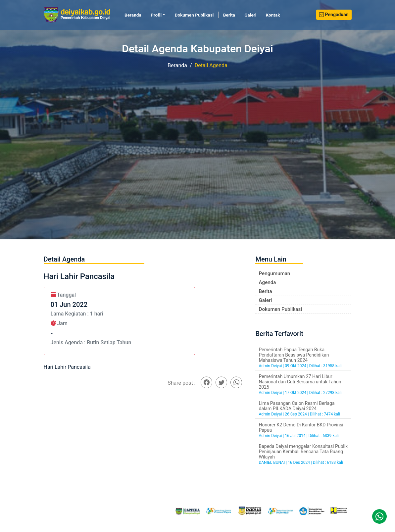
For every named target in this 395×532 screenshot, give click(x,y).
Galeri (250, 15)
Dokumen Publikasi (194, 15)
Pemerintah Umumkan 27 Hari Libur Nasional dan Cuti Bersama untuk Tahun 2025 (300, 382)
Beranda (135, 15)
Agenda (267, 282)
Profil (156, 15)
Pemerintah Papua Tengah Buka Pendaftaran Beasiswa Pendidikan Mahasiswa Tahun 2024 (294, 355)
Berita (229, 15)
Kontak (273, 15)
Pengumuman (274, 273)
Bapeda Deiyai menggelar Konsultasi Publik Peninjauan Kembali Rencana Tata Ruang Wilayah (303, 452)
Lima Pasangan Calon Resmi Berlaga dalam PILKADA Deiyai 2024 (296, 406)
